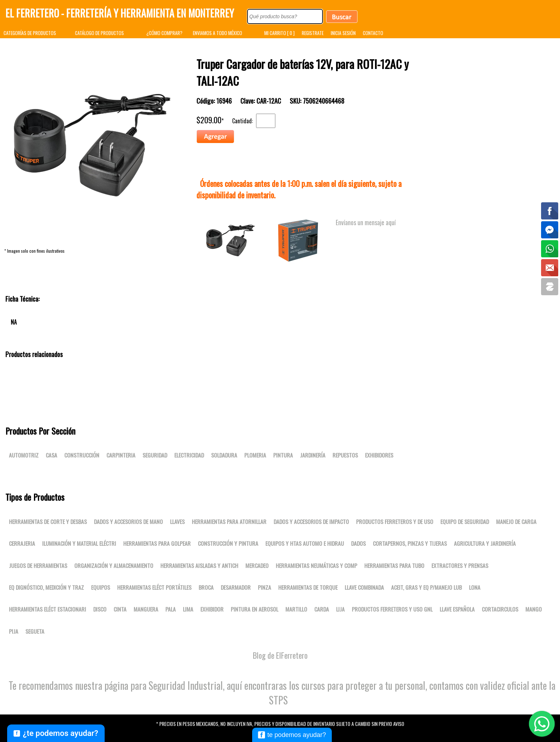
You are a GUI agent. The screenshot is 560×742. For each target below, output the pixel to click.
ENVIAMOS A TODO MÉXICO (217, 33)
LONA (475, 587)
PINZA (264, 587)
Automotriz (24, 455)
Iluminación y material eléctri (79, 543)
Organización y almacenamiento (114, 565)
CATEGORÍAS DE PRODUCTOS (30, 33)
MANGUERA (146, 609)
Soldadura (224, 455)
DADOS (358, 543)
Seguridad (155, 455)
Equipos (101, 587)
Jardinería (313, 455)
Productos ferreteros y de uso (395, 521)
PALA (171, 609)
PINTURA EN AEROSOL (254, 609)
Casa (51, 455)
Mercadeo (257, 565)
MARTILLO (296, 609)
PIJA (14, 631)
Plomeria (255, 455)
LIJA (340, 609)
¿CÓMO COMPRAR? (164, 33)
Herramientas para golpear (157, 543)
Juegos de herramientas (38, 565)
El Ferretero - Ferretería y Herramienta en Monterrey (120, 13)
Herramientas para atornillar (229, 521)
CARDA (322, 609)
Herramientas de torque (308, 587)
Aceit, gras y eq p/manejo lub (426, 587)
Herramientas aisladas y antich (199, 565)
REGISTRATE (313, 33)
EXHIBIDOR (212, 609)
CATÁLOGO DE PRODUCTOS (99, 33)
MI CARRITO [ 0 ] (279, 33)
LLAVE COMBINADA (364, 587)
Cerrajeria (22, 543)
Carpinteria (121, 455)
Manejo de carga (516, 521)
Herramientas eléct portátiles (154, 587)
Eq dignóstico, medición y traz (46, 587)
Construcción (82, 455)
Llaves (177, 521)
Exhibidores (379, 455)
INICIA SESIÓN (343, 33)
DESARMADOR (236, 587)
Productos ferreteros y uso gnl (392, 609)
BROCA (206, 587)
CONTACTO (373, 33)
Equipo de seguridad (465, 521)
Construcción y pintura (228, 543)
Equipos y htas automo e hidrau (305, 543)
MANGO (534, 609)
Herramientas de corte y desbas (48, 521)
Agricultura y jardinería (485, 543)
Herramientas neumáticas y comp (316, 565)
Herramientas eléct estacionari (47, 609)
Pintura (283, 455)
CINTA (120, 609)
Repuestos (345, 455)
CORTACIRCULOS (500, 609)
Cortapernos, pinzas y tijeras (410, 543)
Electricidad (189, 455)
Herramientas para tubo (394, 565)
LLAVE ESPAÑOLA (457, 609)
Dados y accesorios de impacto (311, 521)
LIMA (188, 609)
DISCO (100, 609)
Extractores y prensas (460, 565)
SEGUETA (35, 631)
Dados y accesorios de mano (128, 521)
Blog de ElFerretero (280, 655)
